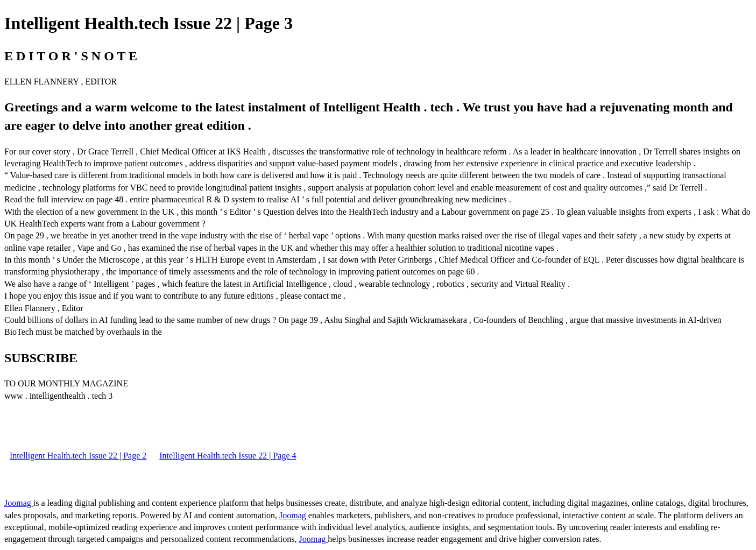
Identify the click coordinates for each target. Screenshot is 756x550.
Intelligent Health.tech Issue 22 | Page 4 (228, 456)
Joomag (19, 503)
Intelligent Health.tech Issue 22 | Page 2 (78, 456)
